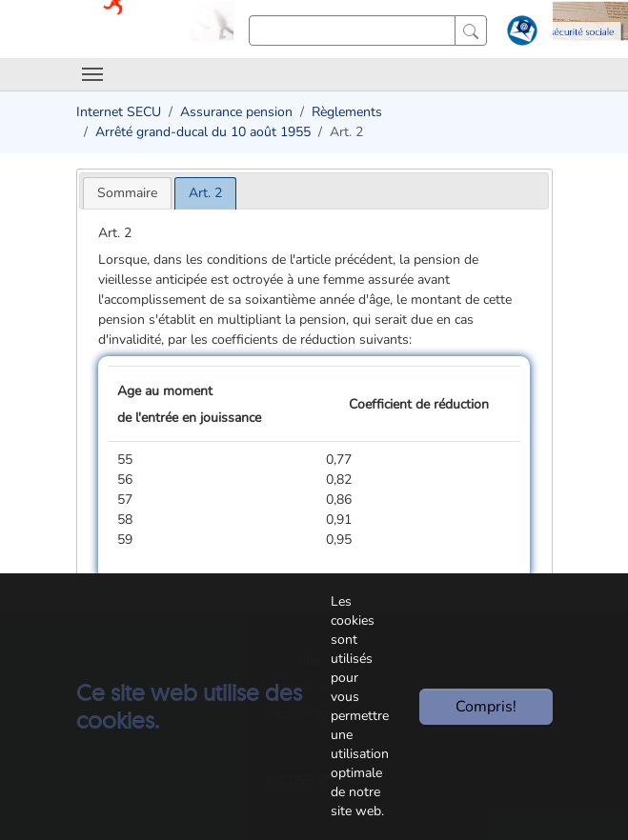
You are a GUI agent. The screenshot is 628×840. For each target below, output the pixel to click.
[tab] (127, 193)
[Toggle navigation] (92, 74)
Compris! (486, 707)
